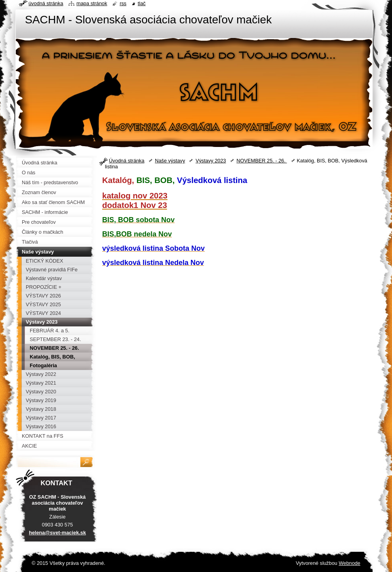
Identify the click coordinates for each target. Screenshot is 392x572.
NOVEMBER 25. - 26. (262, 161)
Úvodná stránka (127, 161)
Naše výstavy (170, 161)
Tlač (142, 3)
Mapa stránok (92, 3)
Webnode (349, 563)
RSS (123, 3)
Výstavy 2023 (211, 161)
